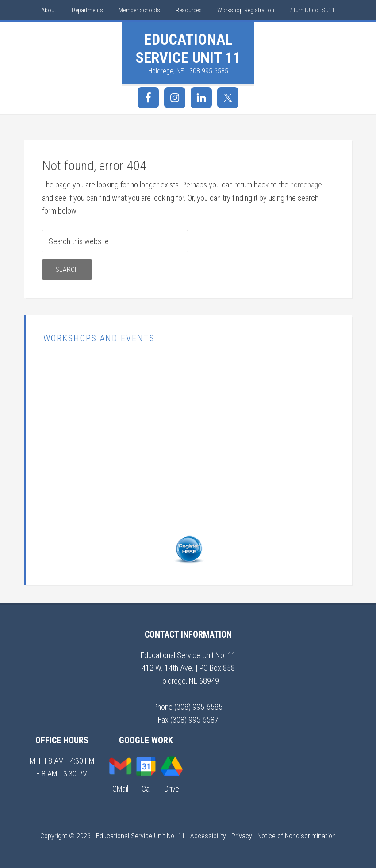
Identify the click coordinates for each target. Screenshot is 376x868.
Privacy (242, 835)
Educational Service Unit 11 (188, 48)
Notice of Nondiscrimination (297, 835)
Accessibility (208, 835)
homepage (307, 185)
